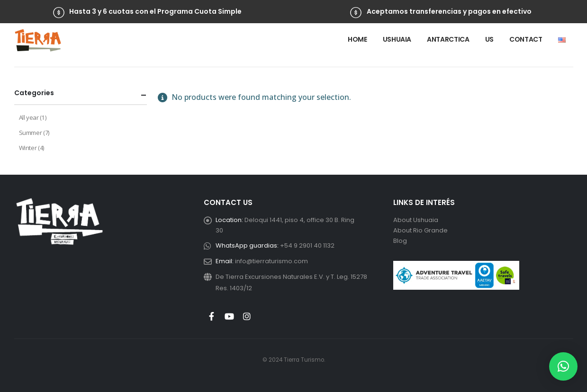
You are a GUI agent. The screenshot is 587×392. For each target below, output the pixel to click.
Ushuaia (397, 39)
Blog (400, 241)
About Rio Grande (420, 230)
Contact (526, 39)
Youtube (229, 316)
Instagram (247, 316)
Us (489, 39)
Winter (28, 148)
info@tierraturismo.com (271, 261)
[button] (563, 366)
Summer (31, 133)
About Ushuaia (416, 220)
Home (357, 39)
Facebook (212, 316)
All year (29, 117)
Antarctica (448, 39)
